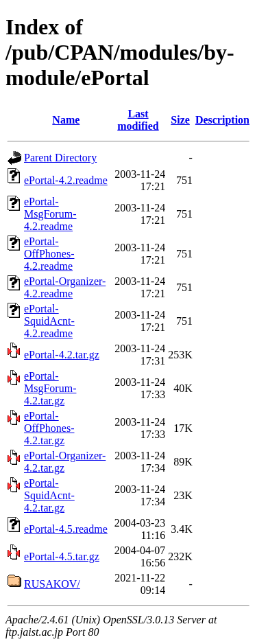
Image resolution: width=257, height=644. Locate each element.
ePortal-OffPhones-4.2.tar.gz (49, 428)
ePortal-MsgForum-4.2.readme (50, 214)
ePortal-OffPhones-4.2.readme (49, 254)
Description (222, 120)
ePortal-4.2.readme (66, 180)
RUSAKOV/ (52, 584)
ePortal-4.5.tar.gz (62, 556)
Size (180, 120)
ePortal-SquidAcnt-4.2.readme (49, 321)
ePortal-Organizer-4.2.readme (65, 287)
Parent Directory (60, 158)
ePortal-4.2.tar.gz (62, 355)
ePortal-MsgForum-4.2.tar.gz (50, 388)
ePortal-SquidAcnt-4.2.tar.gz (49, 495)
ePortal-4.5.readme (66, 529)
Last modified (138, 120)
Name (66, 120)
